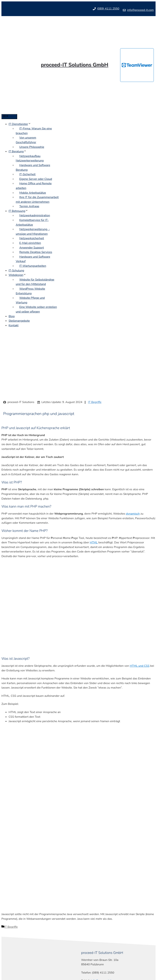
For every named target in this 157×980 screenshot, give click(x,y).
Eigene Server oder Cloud (36, 179)
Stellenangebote (19, 321)
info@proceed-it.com (140, 10)
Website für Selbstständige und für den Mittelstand (35, 282)
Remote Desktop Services (36, 252)
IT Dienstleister (20, 124)
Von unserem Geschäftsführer (26, 140)
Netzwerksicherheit (32, 238)
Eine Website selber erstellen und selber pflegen (36, 309)
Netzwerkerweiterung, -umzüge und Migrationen (33, 232)
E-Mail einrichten (30, 243)
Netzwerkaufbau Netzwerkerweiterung (30, 158)
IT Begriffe (95, 402)
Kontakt (14, 325)
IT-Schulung (16, 271)
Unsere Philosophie (32, 147)
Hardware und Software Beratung (33, 168)
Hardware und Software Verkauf (33, 259)
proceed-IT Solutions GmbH (75, 65)
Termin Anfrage (29, 206)
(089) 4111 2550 (108, 9)
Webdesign (17, 275)
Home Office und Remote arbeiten (34, 186)
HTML (94, 542)
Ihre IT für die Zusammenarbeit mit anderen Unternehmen (37, 200)
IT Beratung (18, 151)
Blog (12, 316)
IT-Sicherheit (27, 174)
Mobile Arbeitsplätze (33, 193)
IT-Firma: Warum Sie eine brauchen (34, 131)
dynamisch (133, 514)
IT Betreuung (18, 211)
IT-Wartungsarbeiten (33, 266)
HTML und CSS (140, 666)
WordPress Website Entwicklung (30, 291)
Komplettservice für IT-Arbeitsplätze (32, 222)
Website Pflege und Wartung (30, 300)
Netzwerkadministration (35, 215)
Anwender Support (32, 248)
